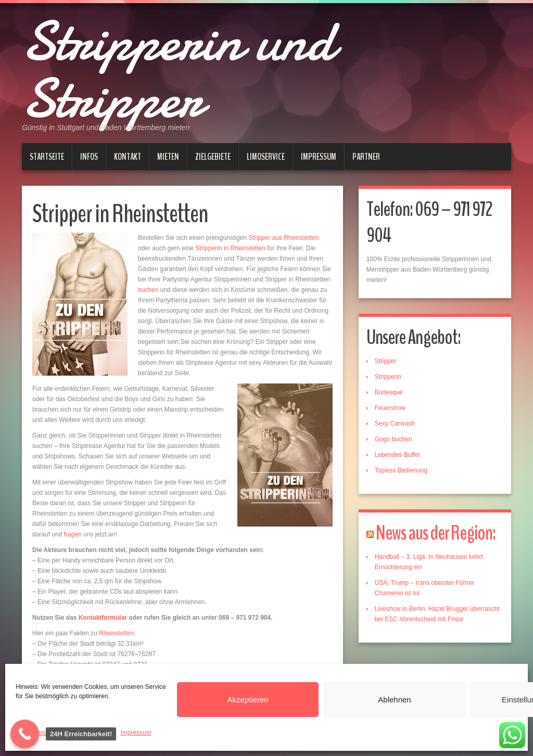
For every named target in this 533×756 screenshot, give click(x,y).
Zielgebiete (213, 157)
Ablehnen (394, 700)
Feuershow (390, 408)
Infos (89, 157)
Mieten (168, 157)
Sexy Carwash (395, 424)
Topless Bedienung (401, 470)
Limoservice (266, 157)
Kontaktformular (103, 618)
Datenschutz (41, 733)
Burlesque (389, 392)
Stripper (386, 361)
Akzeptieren (248, 700)
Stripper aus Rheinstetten (283, 238)
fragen (73, 534)
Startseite (47, 157)
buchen (148, 290)
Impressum (136, 733)
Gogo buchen (394, 439)
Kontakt (128, 157)
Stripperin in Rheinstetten (230, 248)
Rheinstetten (116, 633)
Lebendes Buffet (397, 455)
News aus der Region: (436, 533)
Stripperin (388, 377)
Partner (366, 157)
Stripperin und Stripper (178, 70)
